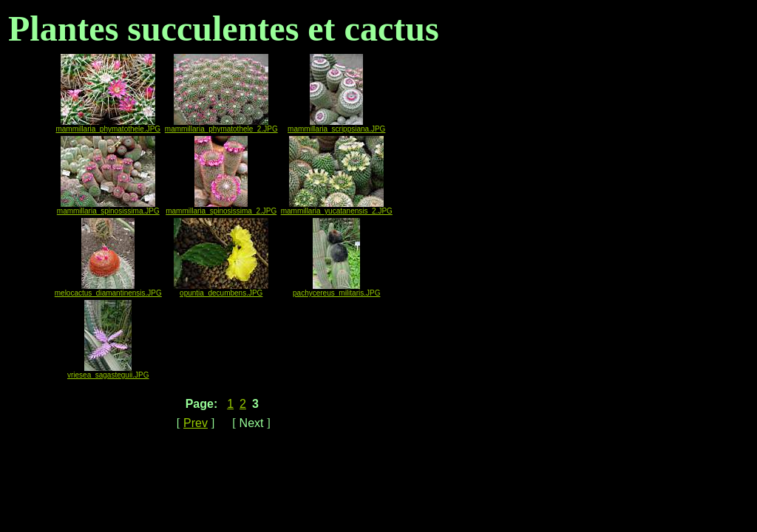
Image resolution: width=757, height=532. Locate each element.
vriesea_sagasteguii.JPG (108, 372)
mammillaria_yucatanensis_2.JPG (337, 208)
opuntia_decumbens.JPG (221, 290)
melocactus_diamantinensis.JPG (108, 290)
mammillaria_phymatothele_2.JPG (221, 126)
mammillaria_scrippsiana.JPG (336, 126)
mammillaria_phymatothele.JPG (108, 126)
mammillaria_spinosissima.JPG (108, 208)
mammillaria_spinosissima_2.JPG (221, 208)
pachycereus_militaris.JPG (336, 290)
